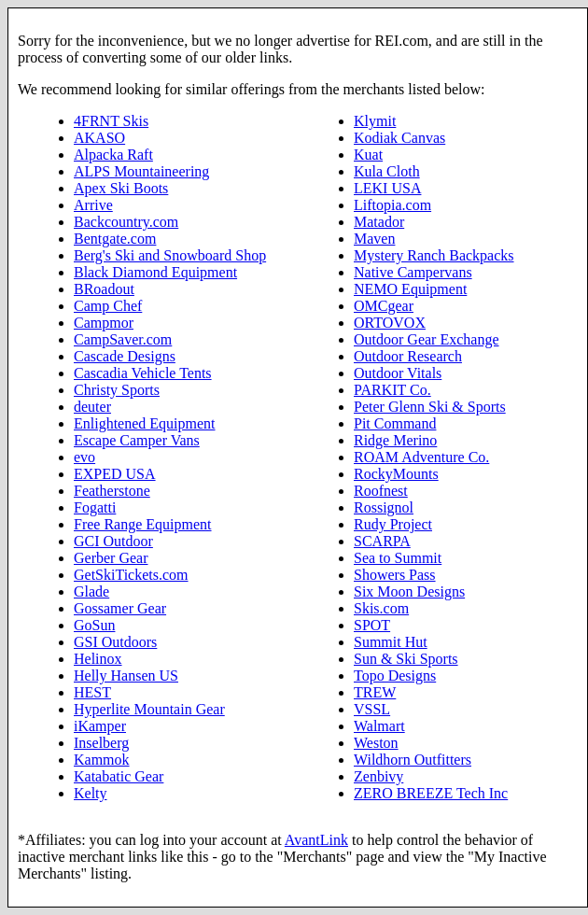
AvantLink (316, 840)
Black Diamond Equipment (155, 272)
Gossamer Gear (120, 608)
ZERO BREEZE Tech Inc (431, 793)
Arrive (93, 205)
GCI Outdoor (113, 541)
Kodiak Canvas (399, 138)
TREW (375, 692)
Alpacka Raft (113, 155)
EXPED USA (115, 474)
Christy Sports (117, 390)
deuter (92, 407)
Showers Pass (395, 575)
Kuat (368, 155)
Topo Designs (395, 676)
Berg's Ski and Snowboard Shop (170, 255)
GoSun (94, 625)
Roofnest (381, 491)
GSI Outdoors (115, 642)
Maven (374, 239)
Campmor (104, 323)
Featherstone (112, 491)
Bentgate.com (115, 239)
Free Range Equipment (143, 524)
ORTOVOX (390, 323)
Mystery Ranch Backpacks (434, 255)
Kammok (102, 760)
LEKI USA (387, 188)
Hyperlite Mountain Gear (149, 709)
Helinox (98, 659)
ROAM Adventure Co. (421, 457)
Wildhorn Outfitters (413, 760)
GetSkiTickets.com (131, 575)
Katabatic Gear (119, 776)
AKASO (99, 138)
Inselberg (101, 743)
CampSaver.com (123, 339)
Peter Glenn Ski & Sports (430, 407)
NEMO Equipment (410, 289)
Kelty (91, 793)
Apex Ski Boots (121, 188)
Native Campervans (413, 272)
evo (84, 457)
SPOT (372, 625)
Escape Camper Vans (137, 440)
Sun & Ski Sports (406, 659)
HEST (92, 692)
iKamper (100, 726)
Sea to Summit (398, 558)
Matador (379, 222)
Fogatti (95, 507)
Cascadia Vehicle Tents (143, 373)
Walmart (379, 726)
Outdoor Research (408, 356)
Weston (376, 743)
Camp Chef (108, 306)
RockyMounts (396, 474)
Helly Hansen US (126, 676)
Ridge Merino (395, 440)
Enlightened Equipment (145, 423)
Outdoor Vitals (398, 373)
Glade (91, 591)
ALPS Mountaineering (141, 171)
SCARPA (382, 541)
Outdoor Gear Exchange (427, 339)
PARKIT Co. (392, 390)
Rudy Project (393, 524)
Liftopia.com (392, 205)
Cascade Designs (125, 356)
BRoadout (104, 289)
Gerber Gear (111, 558)
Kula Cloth (387, 171)
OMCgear (384, 306)
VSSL (372, 709)
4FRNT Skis (111, 121)
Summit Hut (391, 642)
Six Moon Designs (409, 591)
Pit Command (395, 423)
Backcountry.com (126, 222)
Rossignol (384, 507)
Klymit (375, 121)
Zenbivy (378, 776)
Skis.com (381, 608)
